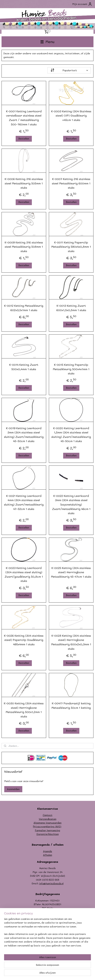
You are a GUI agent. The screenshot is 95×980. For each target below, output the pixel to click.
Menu (47, 42)
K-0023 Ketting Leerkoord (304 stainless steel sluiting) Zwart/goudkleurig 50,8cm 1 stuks (24, 574)
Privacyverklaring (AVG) (47, 826)
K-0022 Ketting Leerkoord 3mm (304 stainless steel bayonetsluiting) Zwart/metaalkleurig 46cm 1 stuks (71, 504)
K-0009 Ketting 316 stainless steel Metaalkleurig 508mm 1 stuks (24, 246)
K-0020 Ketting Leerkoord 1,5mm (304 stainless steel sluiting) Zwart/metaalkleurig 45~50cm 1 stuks (71, 434)
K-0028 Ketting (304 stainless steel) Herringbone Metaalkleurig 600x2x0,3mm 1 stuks (71, 642)
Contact (48, 815)
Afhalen (48, 855)
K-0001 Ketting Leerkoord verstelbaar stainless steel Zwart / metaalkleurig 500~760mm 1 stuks (24, 118)
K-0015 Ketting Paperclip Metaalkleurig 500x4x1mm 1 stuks (71, 369)
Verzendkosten (48, 819)
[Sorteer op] (69, 70)
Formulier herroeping (47, 830)
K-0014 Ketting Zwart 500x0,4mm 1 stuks (24, 367)
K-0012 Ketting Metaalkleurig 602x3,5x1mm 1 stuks (24, 308)
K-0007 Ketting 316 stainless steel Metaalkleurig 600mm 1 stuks (71, 183)
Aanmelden (13, 789)
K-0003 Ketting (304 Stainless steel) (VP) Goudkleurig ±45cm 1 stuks (71, 116)
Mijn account (82, 4)
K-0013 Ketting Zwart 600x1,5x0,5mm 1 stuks (71, 308)
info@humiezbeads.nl (51, 883)
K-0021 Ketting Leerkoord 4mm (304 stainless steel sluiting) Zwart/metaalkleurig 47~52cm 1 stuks (24, 502)
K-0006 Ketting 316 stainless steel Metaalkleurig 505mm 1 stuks (24, 183)
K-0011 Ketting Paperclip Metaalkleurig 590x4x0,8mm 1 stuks (71, 246)
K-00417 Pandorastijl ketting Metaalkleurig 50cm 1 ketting (71, 705)
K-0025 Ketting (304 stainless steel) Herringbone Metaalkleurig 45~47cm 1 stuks (71, 572)
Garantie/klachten (48, 834)
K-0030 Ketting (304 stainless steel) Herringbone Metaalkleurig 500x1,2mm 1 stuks (24, 710)
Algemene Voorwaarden (47, 823)
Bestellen (24, 139)
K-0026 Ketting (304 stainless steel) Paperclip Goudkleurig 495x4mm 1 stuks (24, 640)
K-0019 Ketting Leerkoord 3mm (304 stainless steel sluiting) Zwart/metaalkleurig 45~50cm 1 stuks (24, 434)
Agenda (48, 851)
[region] (47, 934)
